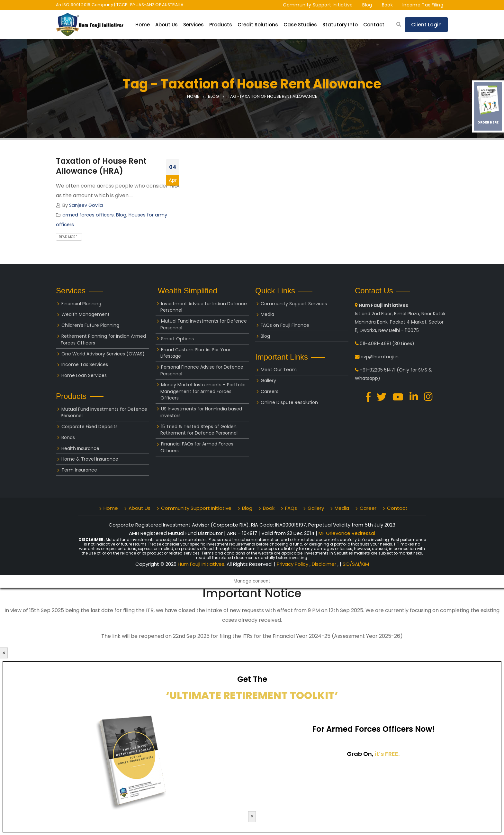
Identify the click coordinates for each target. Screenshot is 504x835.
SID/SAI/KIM (356, 564)
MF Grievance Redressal (347, 533)
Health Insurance (80, 448)
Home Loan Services (84, 375)
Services (194, 25)
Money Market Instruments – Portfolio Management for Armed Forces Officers (203, 391)
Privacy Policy (293, 564)
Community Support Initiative (318, 5)
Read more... (69, 237)
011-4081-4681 (375, 344)
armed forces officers (88, 215)
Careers (270, 391)
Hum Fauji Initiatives (201, 564)
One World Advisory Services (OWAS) (103, 354)
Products (221, 25)
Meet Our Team (279, 370)
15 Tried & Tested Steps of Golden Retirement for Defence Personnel (199, 430)
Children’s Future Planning (90, 325)
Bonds (68, 437)
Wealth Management (85, 314)
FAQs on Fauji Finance (285, 325)
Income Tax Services (85, 364)
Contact (374, 25)
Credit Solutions (258, 25)
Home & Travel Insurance (90, 459)
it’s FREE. (387, 754)
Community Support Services (294, 304)
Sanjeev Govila (86, 205)
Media (267, 314)
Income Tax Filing (423, 5)
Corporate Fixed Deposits (90, 427)
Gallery (268, 381)
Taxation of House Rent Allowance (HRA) (101, 166)
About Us (166, 25)
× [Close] (4, 653)
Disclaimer (325, 564)
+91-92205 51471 (378, 370)
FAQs (291, 508)
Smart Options (177, 339)
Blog (367, 5)
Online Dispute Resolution (289, 402)
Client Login (426, 25)
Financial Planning (81, 304)
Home (143, 25)
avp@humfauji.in (380, 357)
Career (368, 508)
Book (387, 5)
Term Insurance (79, 470)
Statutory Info (340, 25)
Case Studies (300, 25)
